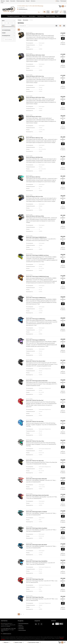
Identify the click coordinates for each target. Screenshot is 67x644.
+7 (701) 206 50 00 (33, 6)
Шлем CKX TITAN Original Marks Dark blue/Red (37, 495)
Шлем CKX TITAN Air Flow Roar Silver (35, 441)
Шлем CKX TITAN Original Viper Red (35, 579)
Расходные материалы (13, 16)
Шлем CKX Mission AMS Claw (33, 177)
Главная (19, 20)
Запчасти (24, 16)
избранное (63, 43)
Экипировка (41, 16)
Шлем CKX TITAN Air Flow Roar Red (35, 400)
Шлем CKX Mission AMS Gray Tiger (35, 138)
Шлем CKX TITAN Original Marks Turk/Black (37, 512)
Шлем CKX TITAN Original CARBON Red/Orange (37, 276)
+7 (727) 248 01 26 (22, 6)
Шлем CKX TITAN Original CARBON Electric (36, 237)
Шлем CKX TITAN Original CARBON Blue (36, 319)
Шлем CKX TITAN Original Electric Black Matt (37, 381)
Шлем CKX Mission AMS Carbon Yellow (35, 97)
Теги (57, 16)
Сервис (8, 1)
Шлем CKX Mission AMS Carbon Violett (35, 55)
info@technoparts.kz (23, 9)
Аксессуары (32, 16)
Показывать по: (23, 26)
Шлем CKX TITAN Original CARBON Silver (36, 298)
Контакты (33, 1)
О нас (2, 3)
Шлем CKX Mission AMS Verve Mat (34, 197)
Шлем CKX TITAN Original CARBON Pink (36, 340)
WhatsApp (40, 6)
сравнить (63, 44)
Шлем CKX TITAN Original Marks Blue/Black (37, 545)
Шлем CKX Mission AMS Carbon (34, 117)
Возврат (28, 1)
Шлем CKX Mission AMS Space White (35, 216)
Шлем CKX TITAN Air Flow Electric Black (36, 361)
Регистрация (63, 1)
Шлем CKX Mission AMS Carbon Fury (35, 34)
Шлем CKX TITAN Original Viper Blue (35, 597)
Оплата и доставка (21, 1)
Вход (57, 1)
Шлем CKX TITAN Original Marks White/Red (36, 479)
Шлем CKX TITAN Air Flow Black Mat (35, 461)
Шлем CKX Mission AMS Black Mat (34, 157)
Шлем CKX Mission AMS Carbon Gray (35, 76)
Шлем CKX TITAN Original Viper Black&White (37, 561)
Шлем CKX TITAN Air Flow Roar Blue (35, 422)
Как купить (13, 1)
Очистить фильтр (8, 39)
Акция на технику (51, 16)
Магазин (3, 1)
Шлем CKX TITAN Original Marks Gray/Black (37, 528)
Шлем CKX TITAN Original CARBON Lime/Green (37, 255)
